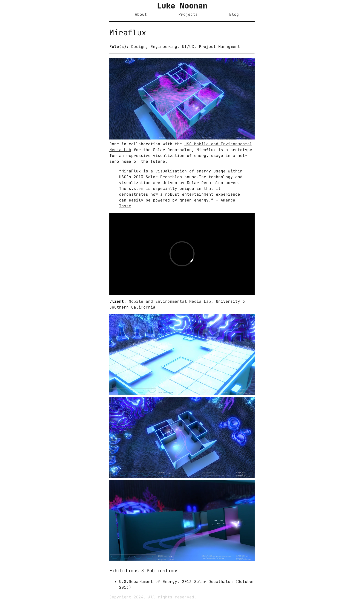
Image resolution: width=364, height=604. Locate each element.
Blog (234, 14)
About (141, 14)
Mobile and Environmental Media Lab (170, 301)
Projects (188, 14)
